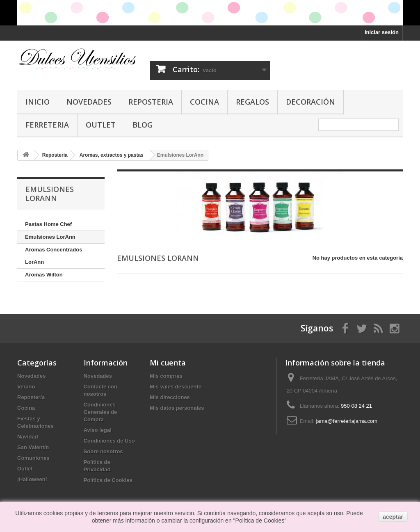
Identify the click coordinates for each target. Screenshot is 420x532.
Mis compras (166, 376)
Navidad (28, 437)
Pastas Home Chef (48, 224)
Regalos (252, 102)
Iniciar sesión (382, 32)
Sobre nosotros (103, 451)
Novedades (89, 102)
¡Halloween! (32, 479)
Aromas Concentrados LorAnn (54, 256)
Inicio (38, 102)
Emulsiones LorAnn (50, 237)
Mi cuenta (168, 363)
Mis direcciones (170, 397)
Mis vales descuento (176, 387)
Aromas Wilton (44, 275)
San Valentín (33, 447)
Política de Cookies (108, 480)
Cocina (204, 102)
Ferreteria (47, 125)
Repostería (31, 397)
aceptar (393, 517)
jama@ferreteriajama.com (347, 421)
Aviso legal (98, 430)
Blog (143, 125)
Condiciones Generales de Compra (100, 412)
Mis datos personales (177, 408)
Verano (26, 387)
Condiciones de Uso (109, 441)
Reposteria (151, 102)
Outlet (101, 125)
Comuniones (33, 458)
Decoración (310, 102)
